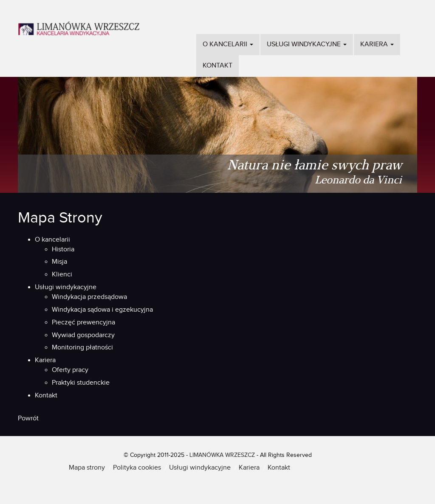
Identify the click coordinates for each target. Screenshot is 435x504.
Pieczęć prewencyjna (83, 322)
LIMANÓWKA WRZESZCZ (222, 455)
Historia (63, 249)
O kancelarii (228, 44)
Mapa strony (87, 468)
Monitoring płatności (82, 348)
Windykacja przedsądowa (89, 297)
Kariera (377, 44)
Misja (59, 262)
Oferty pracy (70, 370)
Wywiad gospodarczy (83, 335)
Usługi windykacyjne (307, 44)
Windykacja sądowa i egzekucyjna (102, 310)
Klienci (62, 275)
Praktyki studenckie (81, 383)
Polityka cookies (137, 468)
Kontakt (217, 66)
